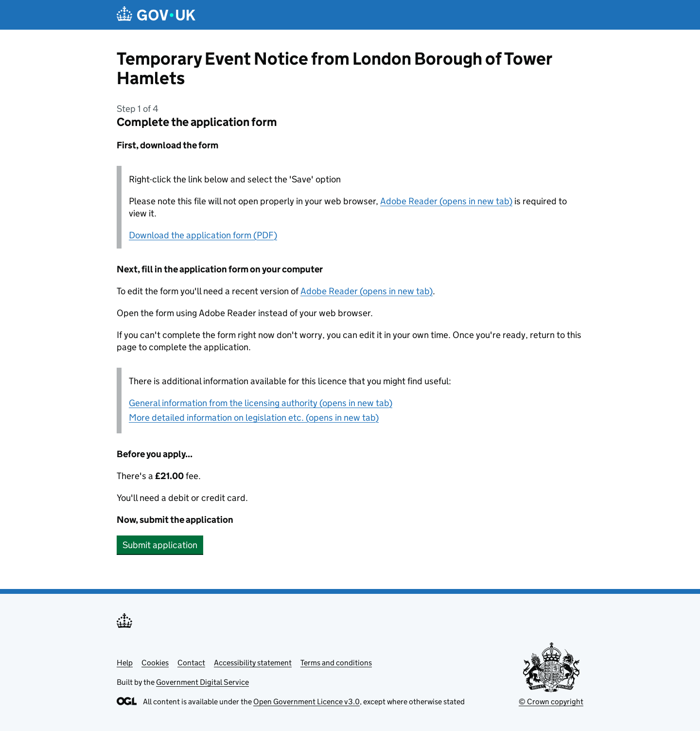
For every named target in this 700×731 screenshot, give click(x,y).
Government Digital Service (202, 682)
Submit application (160, 545)
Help (125, 663)
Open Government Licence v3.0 (306, 702)
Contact (191, 663)
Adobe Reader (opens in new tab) (446, 201)
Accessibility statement (253, 663)
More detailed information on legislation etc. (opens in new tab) (254, 418)
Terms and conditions (336, 663)
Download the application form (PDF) (203, 235)
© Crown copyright (551, 702)
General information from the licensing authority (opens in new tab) (261, 403)
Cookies (155, 663)
